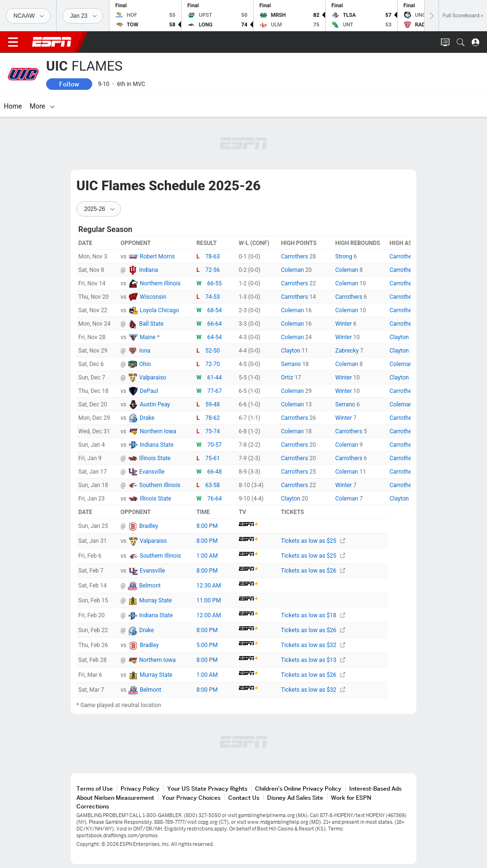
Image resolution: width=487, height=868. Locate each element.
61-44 (215, 378)
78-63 (213, 257)
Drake (147, 418)
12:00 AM (209, 615)
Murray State (156, 600)
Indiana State (157, 445)
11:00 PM (209, 600)
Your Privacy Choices (191, 798)
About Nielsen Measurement (115, 798)
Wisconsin (153, 297)
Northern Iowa (158, 431)
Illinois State (155, 458)
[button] (461, 42)
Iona (145, 351)
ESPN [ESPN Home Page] (52, 42)
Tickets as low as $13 (313, 660)
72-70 (213, 364)
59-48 (213, 404)
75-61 (213, 458)
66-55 (215, 283)
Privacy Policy (140, 789)
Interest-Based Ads (375, 789)
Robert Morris (157, 257)
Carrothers (295, 257)
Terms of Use (95, 789)
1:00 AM (207, 556)
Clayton (400, 337)
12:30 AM (209, 586)
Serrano (292, 364)
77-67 (215, 391)
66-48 (215, 472)
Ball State (152, 324)
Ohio (145, 364)
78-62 (213, 418)
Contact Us (244, 798)
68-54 (215, 310)
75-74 (213, 431)
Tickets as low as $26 (313, 571)
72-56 (213, 270)
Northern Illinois (160, 283)
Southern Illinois (160, 485)
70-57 (215, 445)
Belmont (150, 586)
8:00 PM (207, 526)
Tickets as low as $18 (313, 615)
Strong (344, 257)
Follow (69, 84)
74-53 (213, 297)
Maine (148, 337)
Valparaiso (153, 378)
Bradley (149, 526)
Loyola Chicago (159, 310)
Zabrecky (348, 351)
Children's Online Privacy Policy (298, 789)
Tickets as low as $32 (313, 645)
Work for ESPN (351, 798)
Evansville (152, 472)
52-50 (213, 351)
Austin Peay (155, 404)
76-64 (215, 499)
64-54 (215, 337)
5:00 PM (207, 645)
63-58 (213, 485)
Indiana (149, 270)
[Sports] (28, 16)
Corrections (93, 806)
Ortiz (288, 378)
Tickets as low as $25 (313, 541)
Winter (344, 324)
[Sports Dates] (83, 16)
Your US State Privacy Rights (207, 789)
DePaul (149, 391)
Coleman (293, 270)
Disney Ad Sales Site (295, 798)
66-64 (215, 324)
